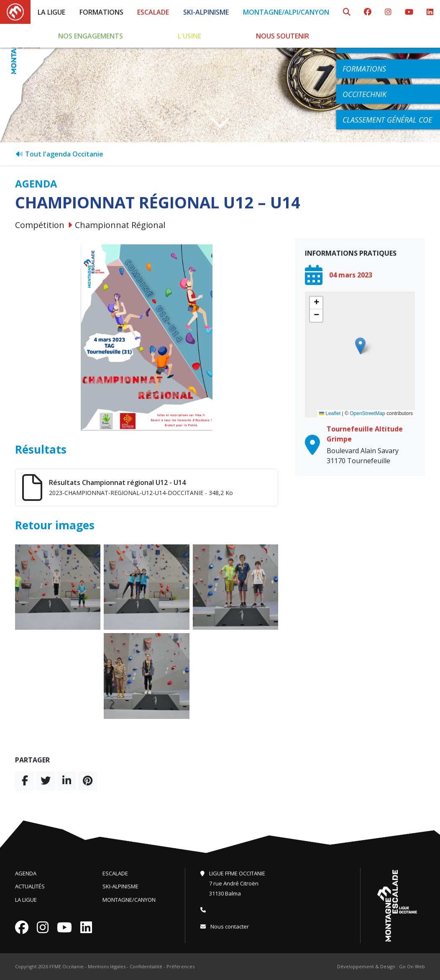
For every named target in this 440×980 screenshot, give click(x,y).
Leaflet (330, 413)
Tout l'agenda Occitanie (59, 154)
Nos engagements (91, 36)
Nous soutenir (283, 36)
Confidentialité (146, 966)
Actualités (30, 886)
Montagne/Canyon (129, 900)
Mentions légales (107, 966)
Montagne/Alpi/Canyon (286, 12)
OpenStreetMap (367, 413)
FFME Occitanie (67, 966)
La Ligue (51, 12)
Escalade (153, 12)
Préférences (180, 966)
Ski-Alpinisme (206, 12)
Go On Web (412, 966)
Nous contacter (225, 926)
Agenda (26, 873)
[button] (360, 346)
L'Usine (189, 36)
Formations (101, 12)
